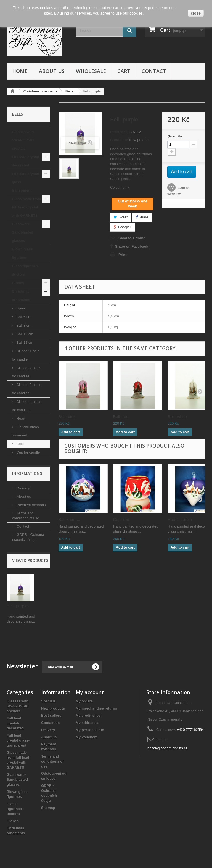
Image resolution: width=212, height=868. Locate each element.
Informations (27, 473)
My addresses (88, 723)
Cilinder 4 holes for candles (26, 406)
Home (20, 71)
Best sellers (51, 715)
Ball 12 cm (24, 342)
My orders (84, 701)
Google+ (123, 227)
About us (52, 71)
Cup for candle (28, 452)
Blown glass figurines (22, 253)
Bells (20, 444)
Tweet (121, 217)
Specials (48, 701)
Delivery (23, 488)
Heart (20, 418)
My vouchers (87, 737)
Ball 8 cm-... (69, 519)
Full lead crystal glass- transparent (25, 182)
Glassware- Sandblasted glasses (22, 232)
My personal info (90, 730)
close (196, 13)
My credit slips (88, 715)
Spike (20, 308)
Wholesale (91, 71)
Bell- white (177, 416)
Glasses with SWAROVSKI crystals (23, 140)
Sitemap (48, 808)
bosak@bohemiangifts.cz (167, 748)
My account (90, 692)
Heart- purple (180, 519)
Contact (154, 71)
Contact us (50, 723)
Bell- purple (17, 606)
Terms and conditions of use (52, 761)
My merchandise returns (96, 708)
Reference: (119, 132)
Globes (18, 283)
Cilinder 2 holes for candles (26, 372)
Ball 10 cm (24, 334)
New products (53, 708)
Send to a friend (132, 238)
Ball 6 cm (23, 317)
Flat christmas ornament (25, 431)
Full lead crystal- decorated (26, 161)
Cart (124, 71)
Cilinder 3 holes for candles (26, 389)
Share (142, 217)
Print (123, 255)
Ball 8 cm (23, 325)
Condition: (119, 140)
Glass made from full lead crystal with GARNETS (26, 207)
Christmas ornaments (21, 296)
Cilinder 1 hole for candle (26, 355)
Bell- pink (67, 416)
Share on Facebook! (132, 246)
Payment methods (31, 505)
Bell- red (121, 416)
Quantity (175, 136)
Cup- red (121, 519)
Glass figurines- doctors (25, 270)
